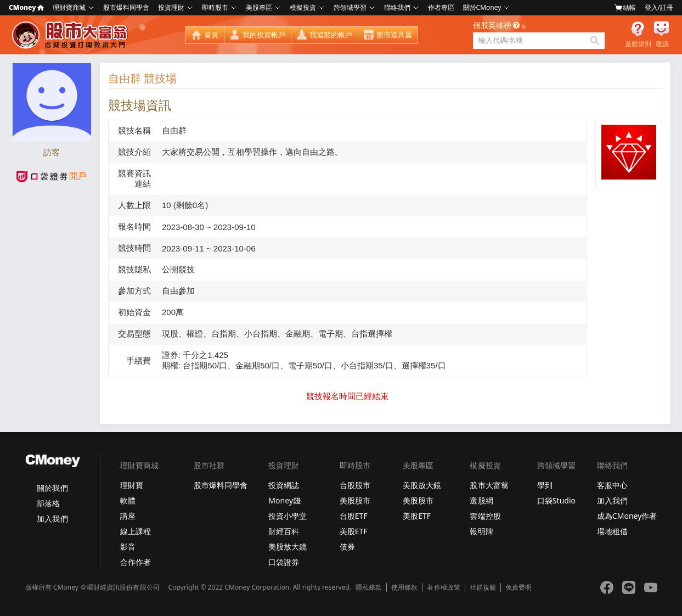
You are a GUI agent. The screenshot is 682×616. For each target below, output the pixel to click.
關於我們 (52, 488)
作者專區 (441, 7)
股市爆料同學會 (126, 7)
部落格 (48, 503)
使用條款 (404, 587)
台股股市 (355, 485)
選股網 (481, 500)
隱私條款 (369, 587)
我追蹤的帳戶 (331, 35)
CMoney (26, 7)
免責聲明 (518, 587)
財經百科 (284, 531)
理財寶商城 (69, 7)
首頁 (211, 35)
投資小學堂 (288, 516)
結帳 (625, 8)
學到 (545, 485)
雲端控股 (485, 516)
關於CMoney (482, 7)
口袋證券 (284, 562)
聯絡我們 (397, 7)
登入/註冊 (659, 7)
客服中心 (612, 485)
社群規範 (483, 587)
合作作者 (136, 562)
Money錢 (284, 500)
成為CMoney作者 (627, 516)
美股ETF (354, 531)
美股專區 (259, 7)
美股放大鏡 (288, 547)
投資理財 (171, 7)
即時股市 (215, 7)
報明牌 (481, 531)
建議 (662, 44)
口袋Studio (556, 500)
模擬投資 (303, 7)
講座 (128, 516)
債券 (347, 547)
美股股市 (355, 500)
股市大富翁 (489, 485)
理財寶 (132, 485)
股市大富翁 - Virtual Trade (71, 35)
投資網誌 (284, 485)
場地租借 (612, 531)
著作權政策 (443, 587)
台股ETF (354, 516)
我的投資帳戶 (264, 35)
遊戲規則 (638, 44)
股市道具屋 (394, 35)
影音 (128, 547)
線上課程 (136, 531)
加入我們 (52, 519)
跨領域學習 (350, 7)
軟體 (128, 500)
